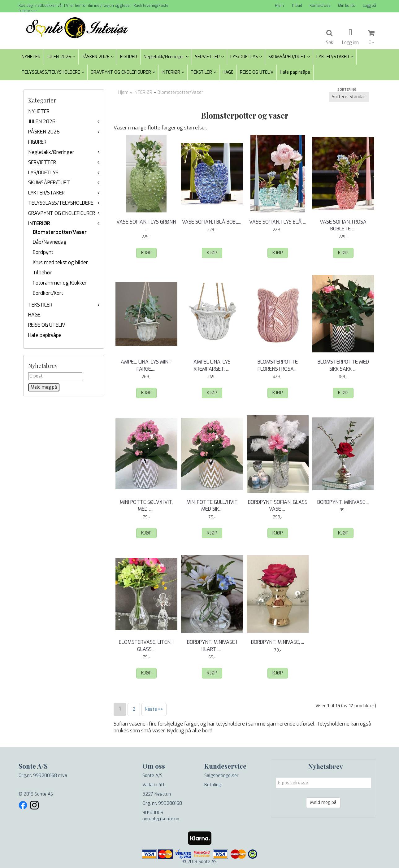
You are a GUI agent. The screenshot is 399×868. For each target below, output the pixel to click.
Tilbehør (42, 273)
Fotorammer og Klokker (60, 283)
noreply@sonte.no (161, 819)
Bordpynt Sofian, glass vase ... (278, 506)
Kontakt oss (320, 6)
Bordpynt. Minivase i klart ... (212, 646)
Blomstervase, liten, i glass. (146, 646)
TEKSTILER (40, 305)
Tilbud (297, 6)
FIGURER (37, 142)
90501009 (153, 813)
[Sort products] (349, 97)
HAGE (34, 315)
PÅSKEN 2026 (44, 132)
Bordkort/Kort (48, 293)
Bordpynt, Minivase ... (343, 502)
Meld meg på (323, 803)
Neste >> (154, 709)
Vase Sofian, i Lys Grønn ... (146, 225)
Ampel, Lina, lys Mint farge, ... (146, 365)
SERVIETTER (42, 162)
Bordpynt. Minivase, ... (278, 642)
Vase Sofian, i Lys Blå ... (278, 222)
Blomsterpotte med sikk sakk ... (343, 365)
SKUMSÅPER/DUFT (49, 183)
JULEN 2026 (42, 122)
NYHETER (39, 111)
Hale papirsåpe (45, 335)
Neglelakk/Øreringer (51, 152)
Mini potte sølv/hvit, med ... (146, 506)
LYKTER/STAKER (46, 193)
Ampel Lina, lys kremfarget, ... (212, 365)
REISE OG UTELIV (47, 325)
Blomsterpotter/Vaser (60, 232)
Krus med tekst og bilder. (61, 262)
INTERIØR (39, 223)
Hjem (279, 6)
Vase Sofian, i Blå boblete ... (212, 225)
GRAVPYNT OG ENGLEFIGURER (62, 213)
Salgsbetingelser (221, 776)
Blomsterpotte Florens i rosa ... (278, 365)
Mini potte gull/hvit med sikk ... (212, 506)
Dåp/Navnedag (50, 242)
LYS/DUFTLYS (43, 173)
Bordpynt (43, 252)
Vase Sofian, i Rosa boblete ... (343, 225)
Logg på (369, 6)
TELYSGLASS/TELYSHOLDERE (61, 203)
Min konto (347, 6)
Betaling (213, 785)
